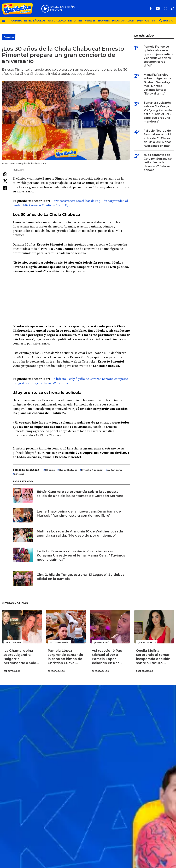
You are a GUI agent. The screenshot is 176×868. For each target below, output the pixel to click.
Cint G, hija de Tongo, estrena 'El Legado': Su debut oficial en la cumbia (80, 577)
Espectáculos (35, 21)
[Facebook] (151, 9)
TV (153, 21)
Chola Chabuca (68, 470)
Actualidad (57, 21)
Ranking (104, 21)
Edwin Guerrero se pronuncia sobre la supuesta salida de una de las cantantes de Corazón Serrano (80, 494)
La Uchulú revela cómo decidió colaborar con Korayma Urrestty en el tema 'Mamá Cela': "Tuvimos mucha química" (81, 555)
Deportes (75, 21)
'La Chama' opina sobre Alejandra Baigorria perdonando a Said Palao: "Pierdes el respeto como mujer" (22, 657)
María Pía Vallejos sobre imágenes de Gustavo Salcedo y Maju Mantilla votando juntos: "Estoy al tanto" (158, 84)
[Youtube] (158, 9)
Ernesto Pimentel (92, 470)
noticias (19, 474)
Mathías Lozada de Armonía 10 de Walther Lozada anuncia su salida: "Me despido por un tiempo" (80, 533)
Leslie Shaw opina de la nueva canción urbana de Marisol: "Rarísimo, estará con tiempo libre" (79, 513)
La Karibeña (114, 470)
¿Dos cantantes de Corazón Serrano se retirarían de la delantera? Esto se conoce (158, 162)
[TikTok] (173, 9)
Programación (123, 21)
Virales (90, 21)
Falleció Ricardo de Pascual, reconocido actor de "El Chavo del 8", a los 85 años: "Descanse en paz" (158, 138)
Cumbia (17, 21)
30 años (50, 470)
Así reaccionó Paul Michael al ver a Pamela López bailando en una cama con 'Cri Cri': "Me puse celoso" (108, 657)
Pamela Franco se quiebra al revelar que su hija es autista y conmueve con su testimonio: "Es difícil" (159, 56)
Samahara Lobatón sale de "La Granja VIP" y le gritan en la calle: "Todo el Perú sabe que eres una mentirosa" (158, 112)
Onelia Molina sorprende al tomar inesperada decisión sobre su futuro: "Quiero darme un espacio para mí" (153, 657)
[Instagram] (166, 9)
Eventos (143, 21)
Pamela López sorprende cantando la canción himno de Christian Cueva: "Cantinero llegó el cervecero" (65, 657)
